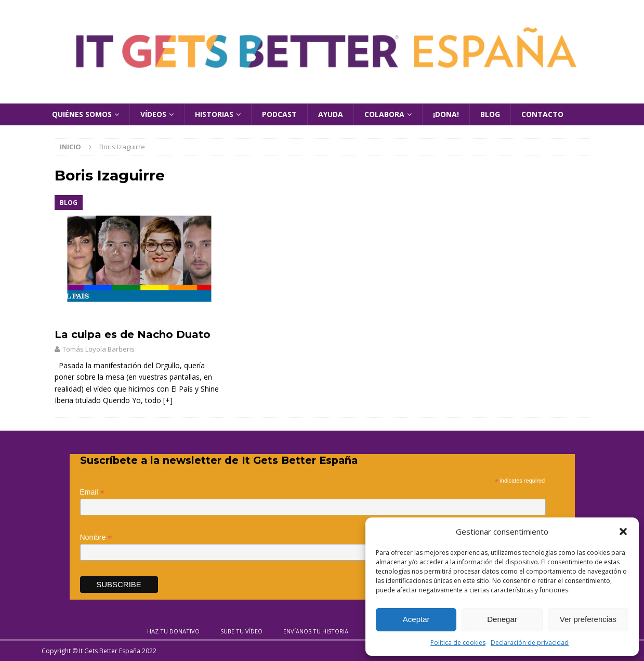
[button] (623, 532)
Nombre (96, 537)
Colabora (384, 114)
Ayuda (331, 114)
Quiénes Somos (82, 114)
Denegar (502, 619)
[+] (168, 400)
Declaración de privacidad (530, 643)
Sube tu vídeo (241, 631)
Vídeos (153, 114)
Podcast (279, 114)
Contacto (542, 114)
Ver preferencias (588, 619)
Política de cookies (458, 643)
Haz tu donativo (173, 631)
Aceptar (416, 619)
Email (92, 492)
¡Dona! (446, 114)
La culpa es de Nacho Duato (133, 334)
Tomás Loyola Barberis (98, 349)
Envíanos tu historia (316, 631)
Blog (490, 114)
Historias (214, 114)
